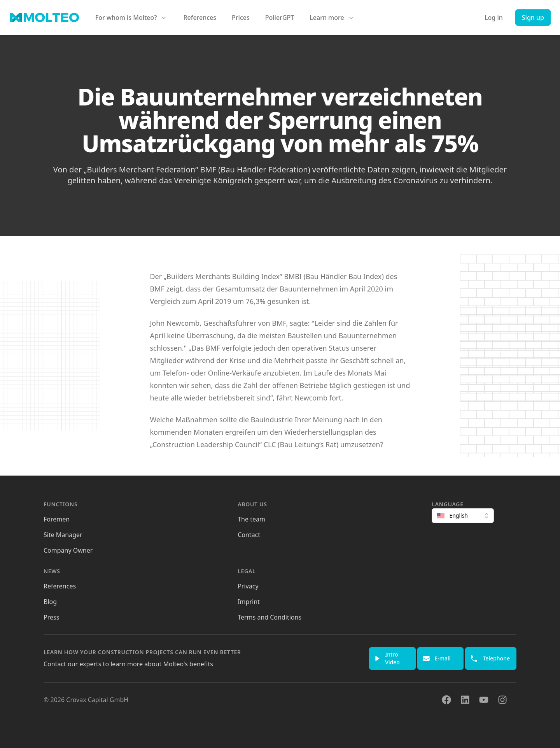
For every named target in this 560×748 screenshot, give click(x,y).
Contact (249, 535)
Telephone (490, 658)
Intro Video (387, 658)
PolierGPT (280, 18)
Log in (494, 18)
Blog (50, 602)
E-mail (437, 658)
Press (51, 617)
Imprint (249, 602)
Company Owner (68, 550)
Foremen (57, 519)
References (200, 18)
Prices (241, 18)
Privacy (248, 586)
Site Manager (63, 535)
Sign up (533, 18)
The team (251, 519)
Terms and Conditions (269, 617)
